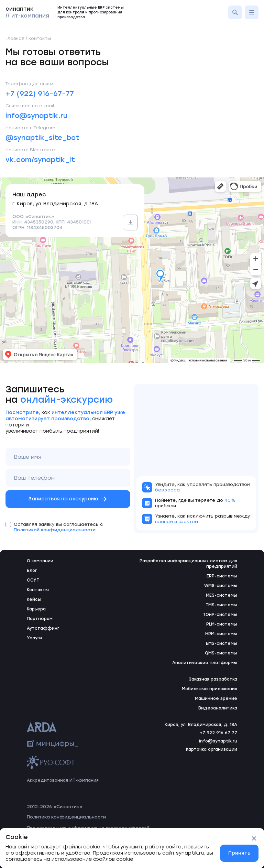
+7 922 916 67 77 (218, 733)
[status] (132, 848)
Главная (15, 38)
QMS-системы (221, 653)
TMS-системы (221, 605)
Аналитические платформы (205, 663)
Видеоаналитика (218, 708)
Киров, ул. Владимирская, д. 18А (201, 725)
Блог (32, 571)
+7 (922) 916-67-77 (40, 94)
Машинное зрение (216, 698)
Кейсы (34, 599)
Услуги (34, 638)
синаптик (27, 12)
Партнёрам (40, 619)
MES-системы (222, 595)
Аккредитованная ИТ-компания (63, 780)
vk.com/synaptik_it (40, 160)
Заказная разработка (213, 679)
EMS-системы (222, 643)
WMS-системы (221, 586)
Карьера (36, 609)
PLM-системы (222, 624)
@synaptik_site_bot (42, 138)
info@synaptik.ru (36, 116)
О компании (40, 561)
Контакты (38, 590)
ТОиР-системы (220, 615)
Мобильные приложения (210, 689)
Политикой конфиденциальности (55, 530)
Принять (239, 853)
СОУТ (33, 580)
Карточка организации (212, 749)
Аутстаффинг (43, 628)
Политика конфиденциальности (66, 817)
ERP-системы (222, 576)
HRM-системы (221, 634)
